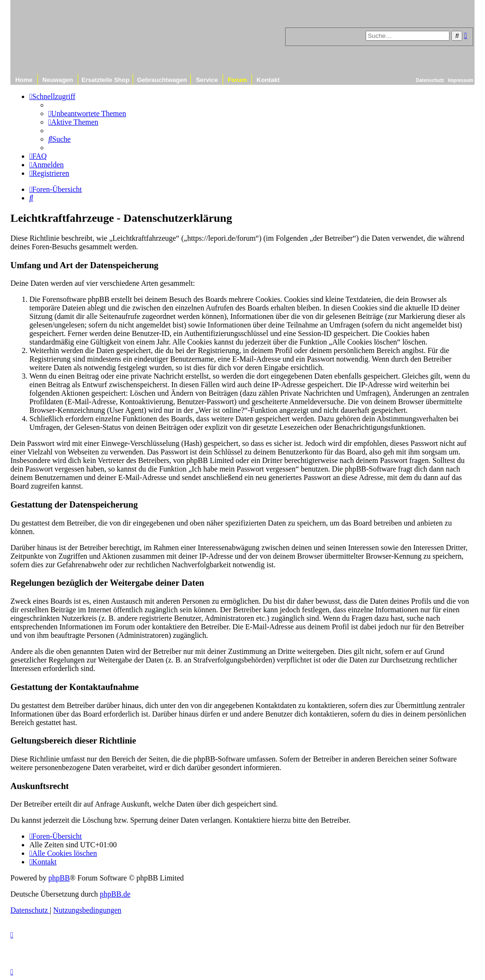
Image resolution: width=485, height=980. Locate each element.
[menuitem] (87, 113)
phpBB (59, 878)
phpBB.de (115, 894)
